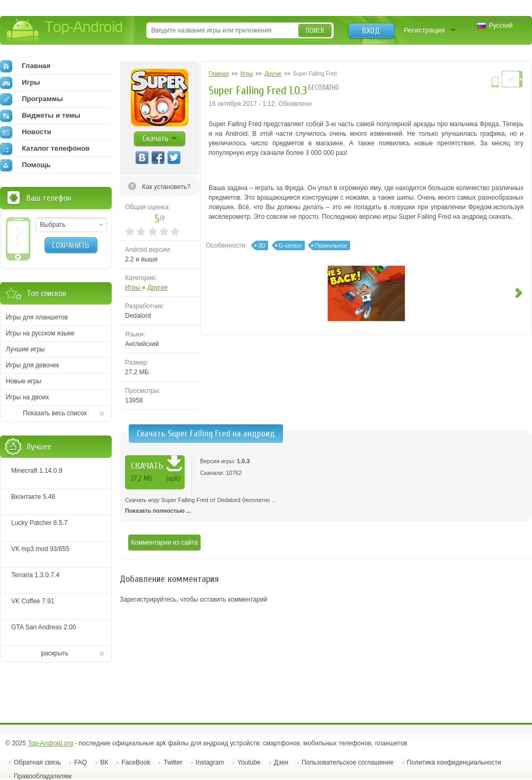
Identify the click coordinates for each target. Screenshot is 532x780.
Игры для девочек (32, 365)
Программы (31, 99)
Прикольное (331, 245)
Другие (157, 288)
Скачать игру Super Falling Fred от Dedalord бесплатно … (326, 506)
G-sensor (290, 245)
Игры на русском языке (40, 333)
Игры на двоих (27, 397)
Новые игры (24, 381)
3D (262, 245)
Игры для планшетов (37, 317)
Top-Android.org (50, 743)
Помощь (25, 165)
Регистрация (424, 30)
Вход (371, 31)
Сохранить (71, 245)
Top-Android (65, 31)
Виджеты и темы (40, 116)
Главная (25, 66)
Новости (26, 132)
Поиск (315, 31)
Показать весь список (55, 413)
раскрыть (55, 653)
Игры (134, 288)
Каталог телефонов (45, 149)
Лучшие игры (25, 349)
